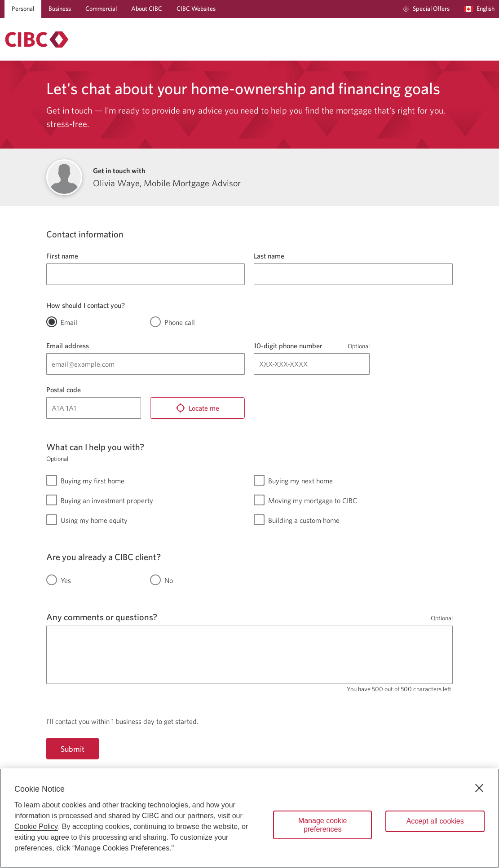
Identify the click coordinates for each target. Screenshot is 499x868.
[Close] (479, 788)
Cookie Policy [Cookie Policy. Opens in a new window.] (36, 826)
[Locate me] (197, 408)
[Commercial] (101, 9)
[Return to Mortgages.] (37, 39)
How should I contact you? (86, 305)
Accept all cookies (435, 821)
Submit (73, 749)
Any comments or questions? (102, 617)
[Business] (60, 9)
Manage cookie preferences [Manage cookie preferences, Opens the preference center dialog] (323, 825)
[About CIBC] (147, 9)
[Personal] (23, 9)
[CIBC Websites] (196, 9)
